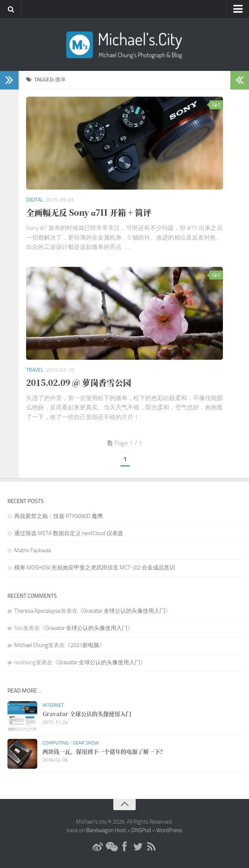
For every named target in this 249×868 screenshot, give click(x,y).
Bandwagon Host (106, 830)
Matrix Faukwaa (32, 550)
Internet (53, 705)
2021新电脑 (85, 645)
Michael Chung (31, 645)
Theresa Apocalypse (37, 611)
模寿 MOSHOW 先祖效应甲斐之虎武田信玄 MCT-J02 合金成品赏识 (95, 568)
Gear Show (86, 743)
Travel (35, 370)
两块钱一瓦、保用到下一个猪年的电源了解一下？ (104, 751)
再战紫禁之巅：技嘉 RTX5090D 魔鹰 (59, 516)
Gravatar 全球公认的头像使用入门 (124, 611)
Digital (35, 200)
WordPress (169, 830)
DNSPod (141, 830)
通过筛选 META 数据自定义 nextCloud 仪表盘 (69, 533)
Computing (56, 743)
